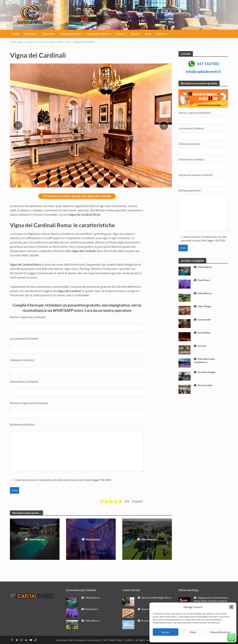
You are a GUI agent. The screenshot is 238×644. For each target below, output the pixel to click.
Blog (148, 34)
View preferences (220, 632)
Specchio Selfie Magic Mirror (155, 598)
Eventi (135, 34)
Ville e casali (64, 42)
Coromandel (202, 320)
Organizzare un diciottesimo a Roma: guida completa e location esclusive (211, 601)
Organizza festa (70, 34)
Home (16, 34)
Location (48, 34)
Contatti (161, 34)
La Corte (200, 346)
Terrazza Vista (203, 385)
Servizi (120, 34)
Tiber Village (202, 306)
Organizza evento (98, 34)
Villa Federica (35, 539)
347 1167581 (208, 64)
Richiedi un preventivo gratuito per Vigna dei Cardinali (77, 196)
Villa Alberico (147, 539)
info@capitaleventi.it (203, 71)
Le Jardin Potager (205, 372)
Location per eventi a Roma (40, 42)
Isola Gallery (202, 333)
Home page (16, 42)
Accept (166, 632)
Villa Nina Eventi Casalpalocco (204, 360)
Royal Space (91, 539)
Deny (193, 632)
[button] (231, 607)
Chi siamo (30, 34)
